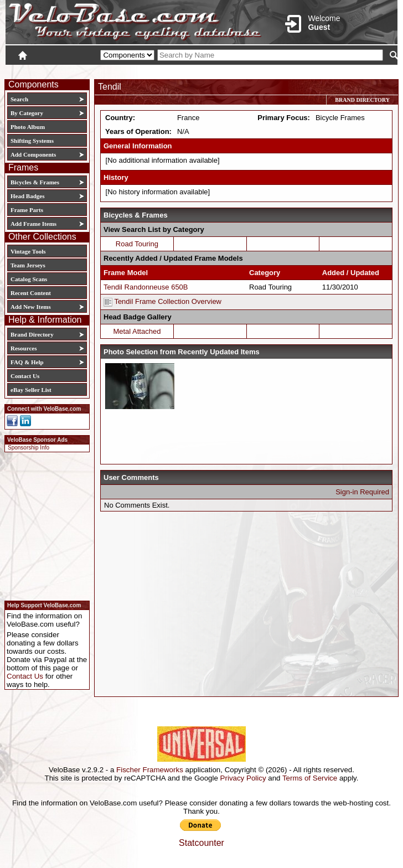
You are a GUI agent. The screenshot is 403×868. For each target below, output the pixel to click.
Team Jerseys (28, 265)
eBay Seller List (31, 390)
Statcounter (201, 843)
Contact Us (25, 376)
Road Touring (137, 244)
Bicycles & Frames (36, 182)
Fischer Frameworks (150, 770)
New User (335, 70)
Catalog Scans (29, 279)
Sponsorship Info (29, 448)
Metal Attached (137, 331)
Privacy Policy (243, 778)
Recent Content (31, 293)
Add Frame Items (33, 224)
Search (19, 99)
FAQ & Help (27, 362)
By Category (27, 113)
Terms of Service (310, 778)
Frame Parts (27, 210)
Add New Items (31, 307)
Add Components (33, 154)
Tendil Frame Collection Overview (162, 301)
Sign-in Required (362, 492)
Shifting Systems (32, 141)
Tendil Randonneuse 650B (146, 287)
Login (299, 70)
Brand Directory (32, 334)
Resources (24, 348)
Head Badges (27, 196)
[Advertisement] (44, 525)
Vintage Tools (28, 251)
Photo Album (28, 127)
